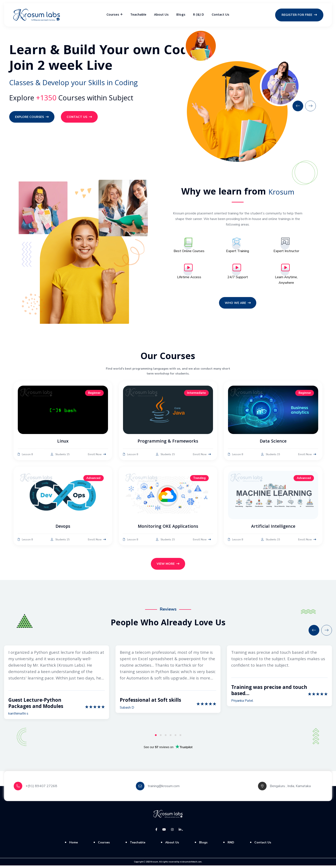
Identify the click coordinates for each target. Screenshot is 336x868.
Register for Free (299, 15)
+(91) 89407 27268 (41, 789)
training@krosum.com (164, 789)
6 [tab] (180, 738)
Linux (63, 443)
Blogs (181, 15)
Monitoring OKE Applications (168, 528)
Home (73, 845)
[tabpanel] (57, 685)
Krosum (154, 864)
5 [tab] (175, 738)
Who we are (238, 304)
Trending (199, 479)
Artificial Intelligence (273, 528)
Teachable (138, 15)
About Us (161, 15)
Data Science (273, 443)
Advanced (93, 479)
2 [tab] (161, 738)
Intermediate (196, 394)
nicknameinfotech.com (191, 864)
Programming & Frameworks (168, 443)
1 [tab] (156, 738)
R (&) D (199, 15)
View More (168, 566)
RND (231, 845)
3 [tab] (166, 738)
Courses (113, 15)
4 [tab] (171, 738)
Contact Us (220, 15)
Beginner (94, 394)
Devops (63, 528)
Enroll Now (97, 456)
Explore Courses (32, 117)
